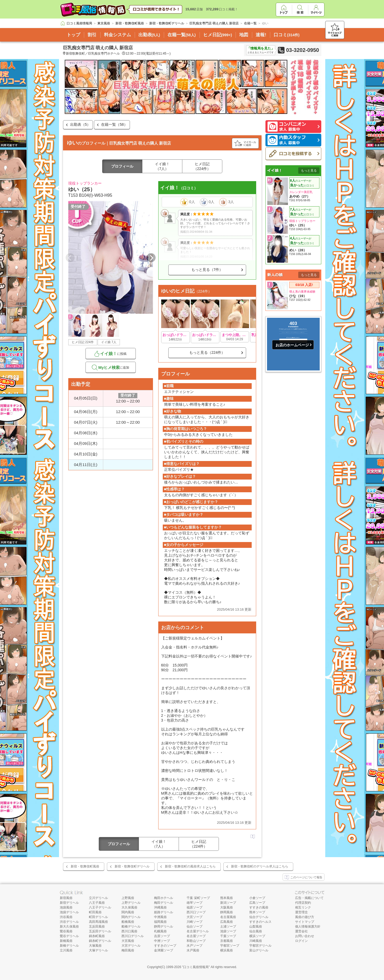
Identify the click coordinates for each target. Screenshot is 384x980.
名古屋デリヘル (198, 931)
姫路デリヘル (164, 912)
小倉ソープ (257, 898)
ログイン (301, 941)
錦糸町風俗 (97, 936)
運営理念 (301, 912)
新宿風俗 (66, 898)
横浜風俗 (227, 950)
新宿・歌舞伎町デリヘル (132, 866)
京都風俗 (227, 941)
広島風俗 (227, 922)
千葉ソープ (228, 936)
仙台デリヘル (259, 917)
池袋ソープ (228, 931)
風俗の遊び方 (305, 917)
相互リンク (303, 907)
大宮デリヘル (131, 946)
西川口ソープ (196, 912)
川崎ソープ (195, 922)
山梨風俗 (256, 927)
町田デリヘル (98, 917)
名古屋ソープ (196, 936)
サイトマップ (305, 922)
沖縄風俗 (160, 907)
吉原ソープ (162, 936)
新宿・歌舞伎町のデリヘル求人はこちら (260, 866)
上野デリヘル (131, 903)
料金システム (118, 35)
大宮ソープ (195, 917)
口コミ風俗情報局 (196, 967)
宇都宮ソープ (230, 946)
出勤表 (149, 35)
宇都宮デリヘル (260, 946)
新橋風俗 (66, 941)
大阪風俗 (227, 907)
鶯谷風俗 (66, 931)
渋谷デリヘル (69, 922)
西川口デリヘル (133, 936)
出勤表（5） (80, 124)
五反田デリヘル (100, 931)
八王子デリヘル (100, 907)
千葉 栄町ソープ (198, 898)
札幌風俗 (160, 931)
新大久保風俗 (69, 927)
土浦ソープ (228, 927)
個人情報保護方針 (308, 927)
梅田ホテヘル (164, 898)
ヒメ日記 (218, 35)
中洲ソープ (162, 941)
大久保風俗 (129, 907)
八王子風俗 (97, 903)
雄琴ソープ (195, 903)
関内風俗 (128, 912)
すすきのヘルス (260, 922)
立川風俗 (66, 950)
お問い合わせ (305, 936)
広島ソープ (257, 903)
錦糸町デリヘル (100, 941)
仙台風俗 (256, 931)
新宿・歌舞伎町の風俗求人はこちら (190, 866)
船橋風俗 (128, 922)
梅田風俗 (128, 950)
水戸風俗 (193, 950)
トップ (73, 35)
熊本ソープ (257, 912)
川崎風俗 (256, 941)
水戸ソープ (195, 946)
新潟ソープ (228, 903)
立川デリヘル (98, 898)
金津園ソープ (164, 950)
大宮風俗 (128, 941)
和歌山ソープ (196, 941)
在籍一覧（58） (114, 124)
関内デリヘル (131, 917)
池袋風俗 (66, 907)
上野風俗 (128, 898)
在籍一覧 (182, 35)
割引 (92, 35)
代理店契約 (303, 903)
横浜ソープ (257, 936)
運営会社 (301, 931)
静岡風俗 (227, 912)
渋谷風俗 (66, 917)
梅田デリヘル (164, 903)
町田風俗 (95, 912)
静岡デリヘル (164, 927)
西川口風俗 (129, 931)
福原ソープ (195, 907)
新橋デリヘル (69, 946)
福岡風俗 (160, 922)
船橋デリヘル (131, 927)
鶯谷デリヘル (69, 936)
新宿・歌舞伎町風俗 (85, 866)
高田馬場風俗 (98, 922)
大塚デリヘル (98, 950)
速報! (261, 35)
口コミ (287, 35)
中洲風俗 (160, 917)
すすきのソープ (165, 946)
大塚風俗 (95, 946)
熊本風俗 (227, 898)
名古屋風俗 (228, 917)
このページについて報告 (304, 878)
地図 (244, 35)
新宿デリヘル (69, 903)
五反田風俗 (97, 927)
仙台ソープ (195, 927)
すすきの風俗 (259, 907)
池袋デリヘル (69, 912)
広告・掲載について (309, 898)
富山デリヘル (259, 950)
